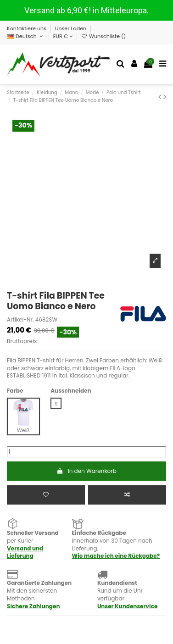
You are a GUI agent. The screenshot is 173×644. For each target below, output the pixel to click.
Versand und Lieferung (25, 552)
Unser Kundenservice (127, 606)
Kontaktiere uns (27, 28)
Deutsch (26, 36)
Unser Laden (71, 28)
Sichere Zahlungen (33, 606)
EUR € (63, 36)
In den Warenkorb (86, 471)
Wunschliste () (103, 36)
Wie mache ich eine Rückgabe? (116, 556)
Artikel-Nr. (20, 320)
